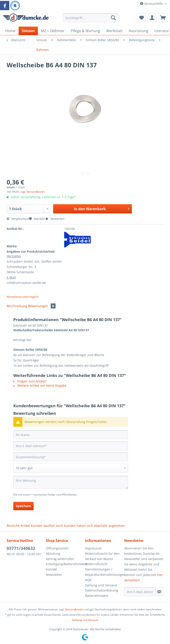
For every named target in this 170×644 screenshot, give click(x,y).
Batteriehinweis (97, 596)
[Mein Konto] (152, 18)
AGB (88, 580)
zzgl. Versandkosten (33, 192)
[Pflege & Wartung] (85, 31)
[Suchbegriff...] (91, 18)
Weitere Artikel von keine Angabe (40, 385)
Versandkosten (74, 609)
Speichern (23, 506)
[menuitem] (91, 20)
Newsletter (54, 575)
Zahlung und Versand (101, 585)
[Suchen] (113, 18)
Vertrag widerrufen (60, 559)
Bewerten (55, 219)
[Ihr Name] (71, 435)
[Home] (10, 31)
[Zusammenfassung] (71, 457)
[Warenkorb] (163, 18)
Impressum (93, 548)
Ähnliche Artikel (18, 526)
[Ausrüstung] (139, 31)
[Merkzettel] (141, 18)
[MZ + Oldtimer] (53, 31)
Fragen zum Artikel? (30, 381)
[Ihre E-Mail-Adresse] (71, 446)
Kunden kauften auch (47, 526)
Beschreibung (17, 306)
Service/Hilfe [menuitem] (152, 4)
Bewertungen (42, 306)
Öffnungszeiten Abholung (57, 551)
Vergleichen (18, 219)
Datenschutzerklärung (101, 590)
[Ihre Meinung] (71, 482)
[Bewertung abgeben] (71, 468)
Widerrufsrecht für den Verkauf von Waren (102, 556)
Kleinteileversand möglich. (23, 297)
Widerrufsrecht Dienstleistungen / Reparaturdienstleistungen (103, 569)
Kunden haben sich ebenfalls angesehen (94, 526)
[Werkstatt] (114, 31)
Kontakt (51, 569)
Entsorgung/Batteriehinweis (64, 564)
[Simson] (28, 31)
